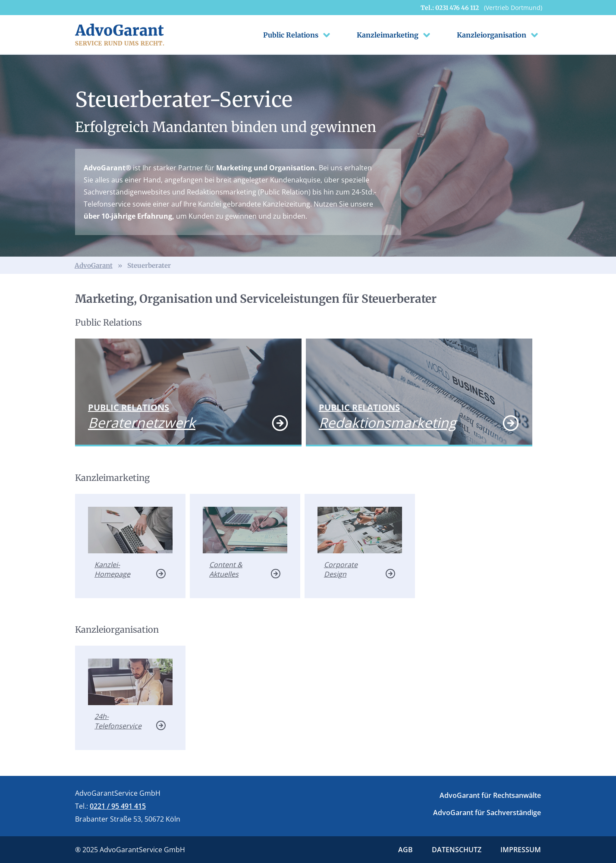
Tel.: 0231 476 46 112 (481, 8)
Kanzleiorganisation (499, 35)
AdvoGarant (94, 265)
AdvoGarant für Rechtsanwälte (490, 795)
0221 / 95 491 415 (118, 806)
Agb (405, 850)
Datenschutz (457, 850)
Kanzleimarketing (395, 35)
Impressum (521, 850)
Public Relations (298, 35)
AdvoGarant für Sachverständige (487, 813)
